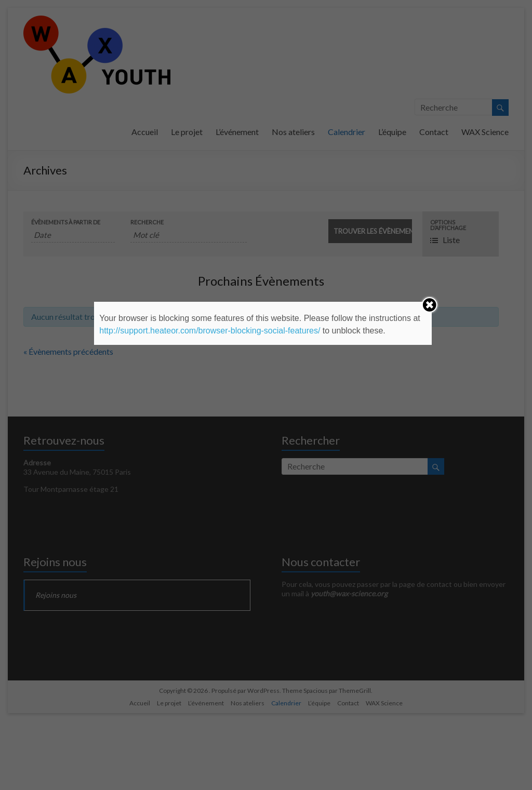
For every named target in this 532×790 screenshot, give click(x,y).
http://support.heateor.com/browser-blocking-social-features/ (210, 331)
